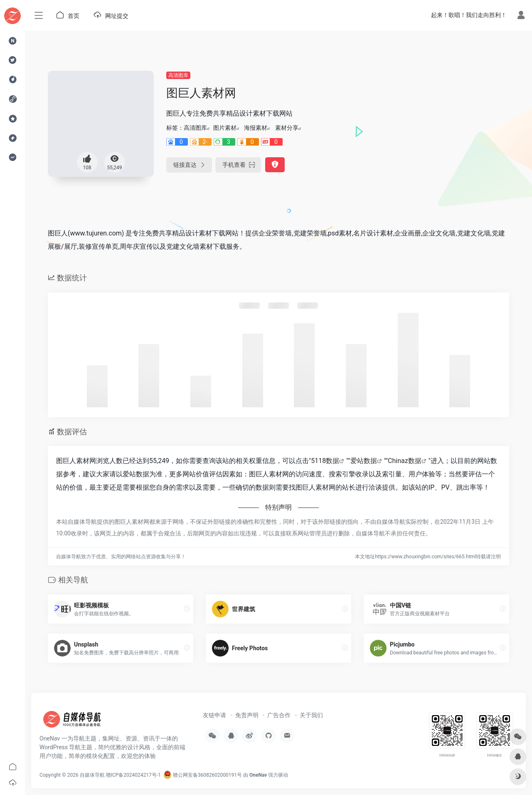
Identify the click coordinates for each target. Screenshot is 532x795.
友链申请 (214, 715)
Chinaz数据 (405, 461)
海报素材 (256, 128)
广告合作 (279, 715)
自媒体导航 (92, 775)
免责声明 (247, 715)
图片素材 (225, 128)
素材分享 (287, 128)
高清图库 (178, 75)
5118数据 (325, 461)
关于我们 (311, 715)
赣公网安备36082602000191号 (203, 775)
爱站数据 (364, 461)
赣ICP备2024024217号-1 (133, 775)
